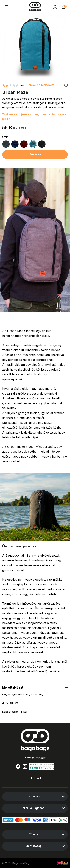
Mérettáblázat (13, 687)
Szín (5, 137)
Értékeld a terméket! (40, 85)
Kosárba (35, 154)
